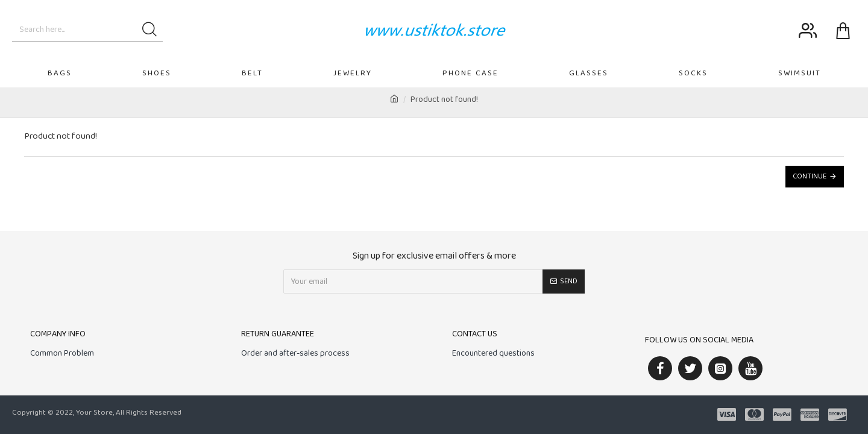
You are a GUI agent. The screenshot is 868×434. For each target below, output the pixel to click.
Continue (810, 177)
